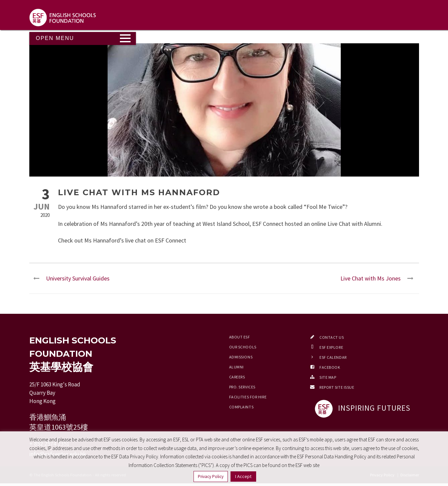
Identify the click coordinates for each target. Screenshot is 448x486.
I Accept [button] (243, 476)
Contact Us (332, 337)
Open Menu (55, 38)
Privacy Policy (211, 477)
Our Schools (243, 347)
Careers (237, 377)
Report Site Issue (337, 387)
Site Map (328, 377)
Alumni (236, 367)
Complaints (241, 407)
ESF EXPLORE (331, 347)
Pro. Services (242, 387)
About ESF (240, 337)
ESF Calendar (333, 357)
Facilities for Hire (248, 397)
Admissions (241, 357)
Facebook (330, 367)
